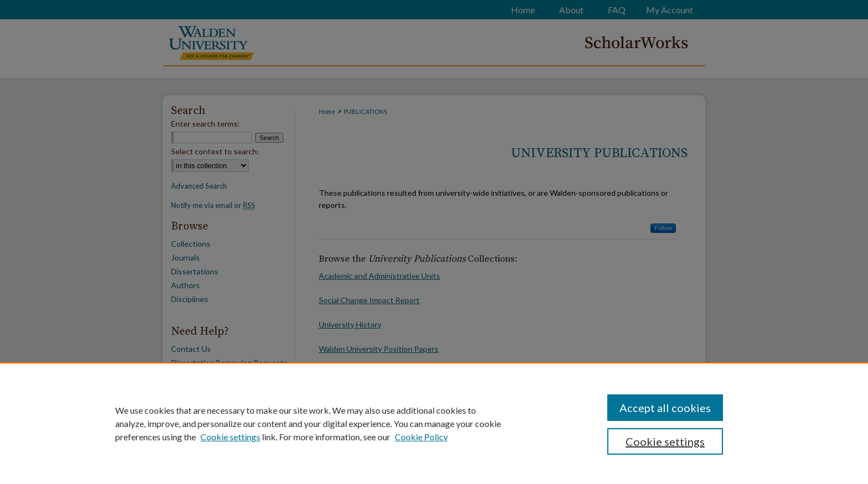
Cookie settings (230, 437)
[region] (434, 423)
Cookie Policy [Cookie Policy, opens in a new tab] (421, 437)
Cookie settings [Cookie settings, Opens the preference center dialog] (665, 441)
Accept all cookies (665, 408)
